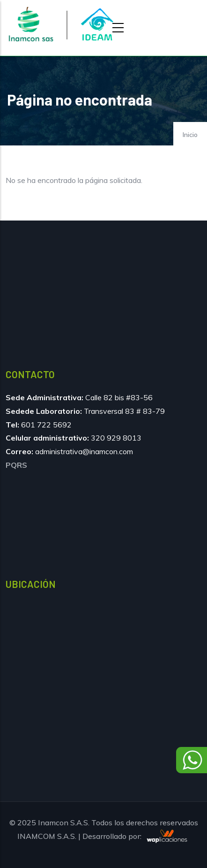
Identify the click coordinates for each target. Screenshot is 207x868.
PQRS (16, 465)
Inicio (190, 135)
